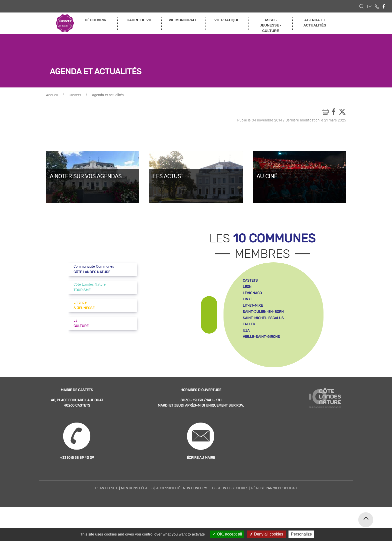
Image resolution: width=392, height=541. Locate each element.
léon (247, 320)
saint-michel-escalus (263, 352)
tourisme (331, 53)
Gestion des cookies (230, 522)
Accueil (52, 129)
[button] (361, 6)
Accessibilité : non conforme (183, 522)
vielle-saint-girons (261, 370)
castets (250, 314)
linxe (248, 333)
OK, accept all (227, 534)
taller (249, 358)
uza (246, 364)
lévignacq (252, 327)
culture (331, 45)
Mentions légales (137, 522)
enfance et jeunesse (331, 37)
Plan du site (107, 522)
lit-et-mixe (253, 339)
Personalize (301, 534)
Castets (75, 129)
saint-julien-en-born (263, 345)
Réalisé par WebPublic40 (274, 522)
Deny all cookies (266, 534)
